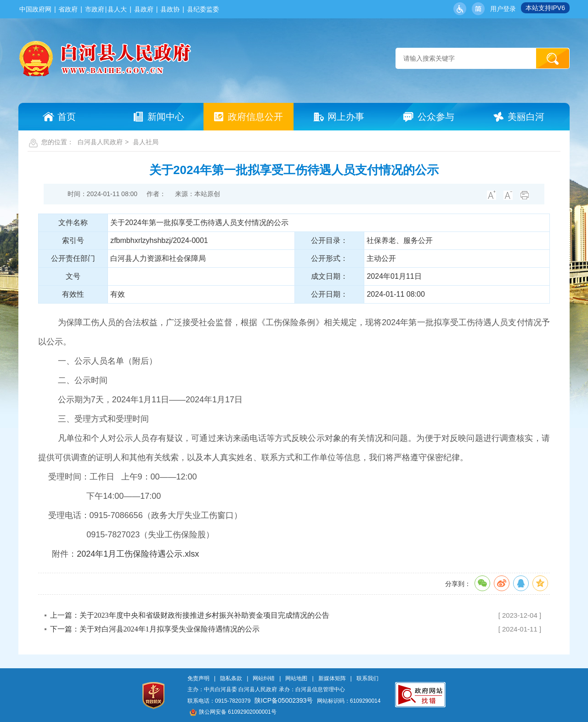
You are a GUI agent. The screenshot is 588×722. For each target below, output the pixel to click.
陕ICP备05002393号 (284, 700)
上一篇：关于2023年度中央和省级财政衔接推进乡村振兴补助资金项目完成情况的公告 (190, 615)
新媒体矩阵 (332, 678)
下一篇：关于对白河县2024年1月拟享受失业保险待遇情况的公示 (155, 629)
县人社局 (146, 142)
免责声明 (198, 678)
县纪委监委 (203, 9)
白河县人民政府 (100, 142)
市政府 (95, 9)
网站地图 (296, 678)
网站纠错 (264, 678)
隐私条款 (231, 678)
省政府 (68, 9)
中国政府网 (35, 9)
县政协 (170, 9)
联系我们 (367, 678)
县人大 (117, 9)
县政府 (144, 9)
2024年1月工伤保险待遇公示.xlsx (138, 554)
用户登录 (503, 9)
